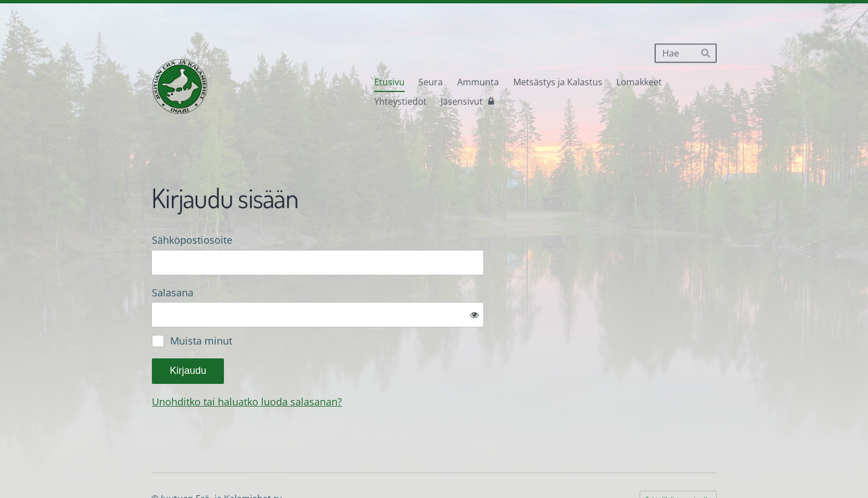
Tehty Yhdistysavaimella (678, 462)
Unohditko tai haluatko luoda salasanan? (367, 365)
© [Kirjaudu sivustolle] (156, 462)
